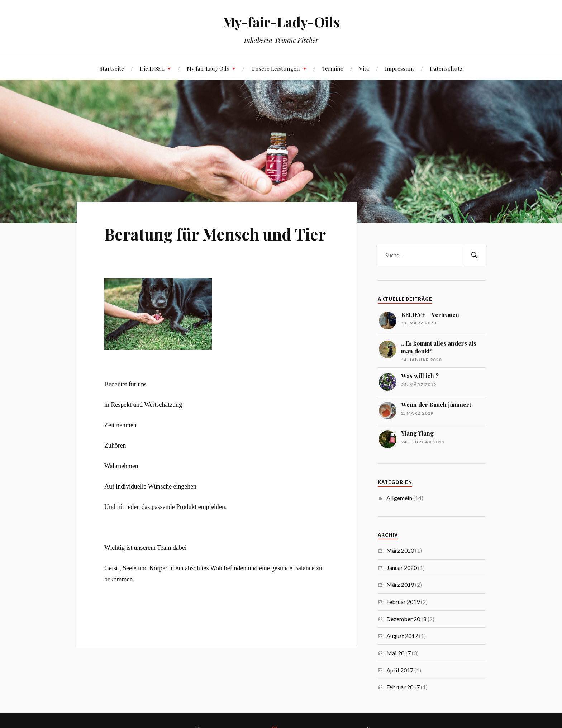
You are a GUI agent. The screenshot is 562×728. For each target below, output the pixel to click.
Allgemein (399, 498)
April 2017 (400, 670)
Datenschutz (446, 68)
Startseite (112, 68)
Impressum (399, 68)
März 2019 (400, 584)
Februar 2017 (403, 687)
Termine (333, 68)
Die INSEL (152, 68)
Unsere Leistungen (276, 68)
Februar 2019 (403, 602)
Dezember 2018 (406, 619)
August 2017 (402, 636)
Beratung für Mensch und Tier (215, 234)
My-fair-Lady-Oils (281, 22)
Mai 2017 (399, 653)
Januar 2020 (402, 568)
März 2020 (400, 550)
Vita (364, 68)
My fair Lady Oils (208, 68)
